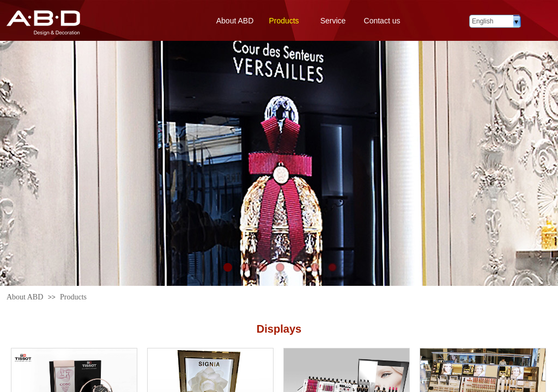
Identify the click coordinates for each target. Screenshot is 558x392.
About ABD (235, 21)
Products (284, 21)
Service (333, 21)
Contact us (382, 21)
